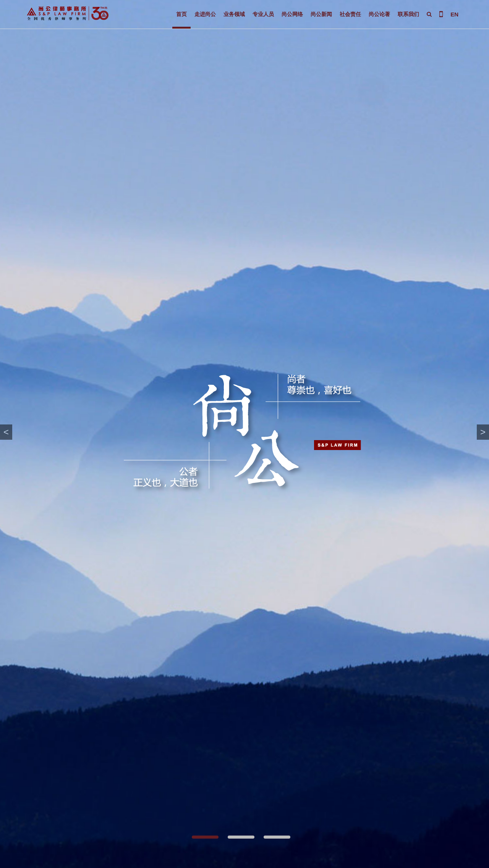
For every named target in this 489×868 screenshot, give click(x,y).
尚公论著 (379, 14)
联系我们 (408, 14)
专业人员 (263, 14)
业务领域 (234, 14)
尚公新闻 (321, 14)
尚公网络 (292, 14)
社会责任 (350, 14)
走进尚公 (205, 14)
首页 (181, 14)
